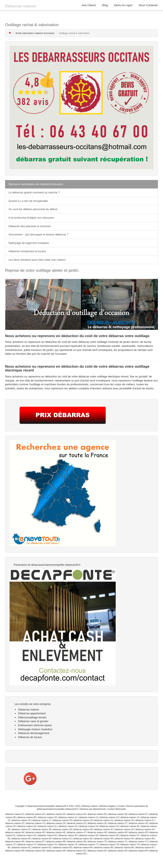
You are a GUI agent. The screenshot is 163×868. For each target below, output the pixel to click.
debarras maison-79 (130, 845)
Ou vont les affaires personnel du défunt (33, 209)
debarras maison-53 (47, 835)
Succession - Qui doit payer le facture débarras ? (38, 234)
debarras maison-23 (35, 823)
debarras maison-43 (145, 829)
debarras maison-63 (104, 839)
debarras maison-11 (68, 817)
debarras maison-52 (27, 835)
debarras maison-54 (68, 835)
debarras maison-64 (124, 839)
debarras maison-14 (130, 817)
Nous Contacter (148, 5)
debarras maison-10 (47, 817)
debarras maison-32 (68, 826)
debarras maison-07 (138, 814)
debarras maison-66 (15, 842)
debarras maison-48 (97, 832)
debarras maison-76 (68, 845)
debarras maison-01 (15, 814)
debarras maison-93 (118, 851)
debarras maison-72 (138, 842)
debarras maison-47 (77, 832)
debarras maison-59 (21, 839)
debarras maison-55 (89, 835)
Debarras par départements (93, 809)
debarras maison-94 (138, 851)
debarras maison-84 (83, 848)
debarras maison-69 (77, 842)
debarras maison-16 (21, 820)
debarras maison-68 (56, 842)
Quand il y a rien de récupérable (28, 201)
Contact (121, 806)
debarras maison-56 (109, 835)
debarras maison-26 (97, 823)
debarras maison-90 (56, 851)
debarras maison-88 (15, 851)
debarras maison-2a (104, 820)
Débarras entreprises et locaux (27, 251)
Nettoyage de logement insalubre (29, 243)
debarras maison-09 (27, 817)
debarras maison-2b (124, 820)
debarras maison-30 (27, 826)
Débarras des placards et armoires (30, 226)
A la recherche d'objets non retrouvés (31, 218)
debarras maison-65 (145, 839)
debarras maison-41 (104, 829)
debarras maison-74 (27, 845)
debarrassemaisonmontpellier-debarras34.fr (48, 806)
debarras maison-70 (97, 842)
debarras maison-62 (83, 839)
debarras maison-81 (21, 848)
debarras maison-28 (138, 823)
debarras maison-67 (35, 842)
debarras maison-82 (42, 848)
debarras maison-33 (89, 826)
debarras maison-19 (83, 820)
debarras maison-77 (89, 845)
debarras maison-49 (118, 832)
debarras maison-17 (42, 820)
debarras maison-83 (62, 848)
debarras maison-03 (56, 814)
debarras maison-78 (109, 845)
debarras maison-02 (35, 814)
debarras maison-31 (47, 826)
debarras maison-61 (62, 839)
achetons (18, 376)
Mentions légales (107, 806)
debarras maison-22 (15, 823)
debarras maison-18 (62, 820)
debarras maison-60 (42, 839)
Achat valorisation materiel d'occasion (35, 33)
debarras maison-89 (35, 851)
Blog (105, 5)
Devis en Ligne (123, 5)
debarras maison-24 (56, 823)
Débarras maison (90, 806)
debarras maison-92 (97, 851)
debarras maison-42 (124, 829)
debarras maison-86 (124, 848)
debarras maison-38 (42, 829)
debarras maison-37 (21, 829)
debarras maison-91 (77, 851)
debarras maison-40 (83, 829)
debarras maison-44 (15, 832)
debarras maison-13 (109, 817)
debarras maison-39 (62, 829)
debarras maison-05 (97, 814)
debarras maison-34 (109, 826)
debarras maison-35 (130, 826)
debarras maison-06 (118, 814)
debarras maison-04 (77, 814)
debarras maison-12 (89, 817)
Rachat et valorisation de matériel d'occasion (36, 184)
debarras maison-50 (138, 832)
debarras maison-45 (35, 832)
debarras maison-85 (104, 848)
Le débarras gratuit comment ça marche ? (34, 192)
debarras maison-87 (145, 848)
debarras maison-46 (56, 832)
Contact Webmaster (117, 809)
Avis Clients (89, 5)
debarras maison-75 (47, 845)
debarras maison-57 (130, 835)
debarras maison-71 (118, 842)
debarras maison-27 (118, 823)
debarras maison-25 (77, 823)
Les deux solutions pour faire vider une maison (37, 260)
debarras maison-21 (145, 820)
